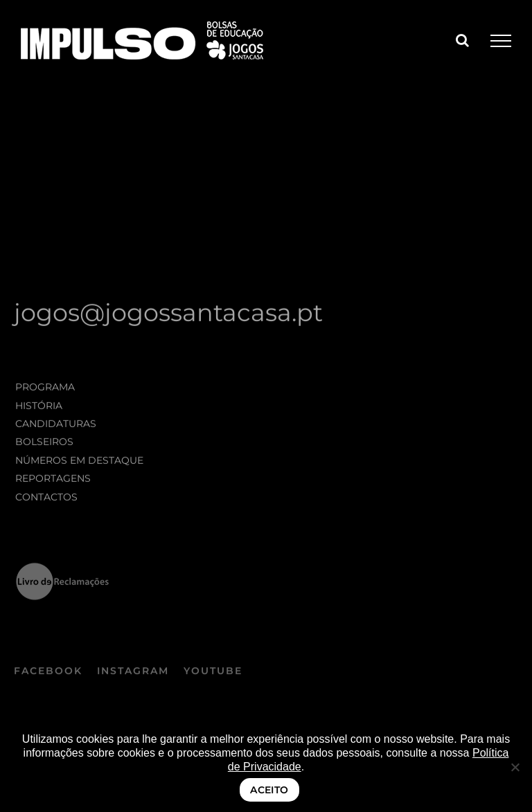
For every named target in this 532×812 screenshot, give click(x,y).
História (39, 407)
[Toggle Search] (462, 40)
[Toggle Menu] (501, 41)
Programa (45, 389)
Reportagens (53, 480)
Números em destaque (79, 462)
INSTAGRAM (133, 674)
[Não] (515, 767)
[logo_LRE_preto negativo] (62, 569)
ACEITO (269, 790)
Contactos (46, 498)
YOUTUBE (213, 674)
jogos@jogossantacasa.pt (168, 315)
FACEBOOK (48, 674)
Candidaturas (56, 426)
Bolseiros (44, 444)
